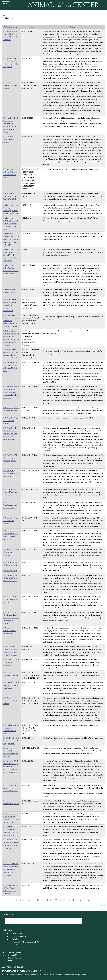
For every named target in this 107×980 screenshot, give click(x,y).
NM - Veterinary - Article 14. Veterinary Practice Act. (11, 411)
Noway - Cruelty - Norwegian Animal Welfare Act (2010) (10, 196)
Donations (16, 945)
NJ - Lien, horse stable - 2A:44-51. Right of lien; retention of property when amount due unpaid (11, 845)
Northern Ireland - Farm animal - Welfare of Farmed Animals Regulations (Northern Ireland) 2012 (11, 255)
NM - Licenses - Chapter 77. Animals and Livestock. (11, 521)
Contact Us (13, 955)
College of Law (36, 975)
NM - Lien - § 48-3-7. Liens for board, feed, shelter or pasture (10, 505)
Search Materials (19, 936)
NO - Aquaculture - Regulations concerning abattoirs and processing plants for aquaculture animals (11, 321)
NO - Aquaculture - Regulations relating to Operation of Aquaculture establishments (11, 305)
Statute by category (11, 27)
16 (51, 900)
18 (60, 900)
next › (82, 900)
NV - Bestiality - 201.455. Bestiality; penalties (10, 139)
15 (47, 900)
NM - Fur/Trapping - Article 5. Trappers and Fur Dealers (11, 599)
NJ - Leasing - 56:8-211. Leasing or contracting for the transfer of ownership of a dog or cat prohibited (11, 869)
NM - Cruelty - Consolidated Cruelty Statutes (10, 701)
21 (73, 900)
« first (19, 900)
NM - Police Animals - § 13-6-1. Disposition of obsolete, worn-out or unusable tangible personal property (11, 434)
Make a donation (15, 958)
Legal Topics (17, 933)
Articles (15, 939)
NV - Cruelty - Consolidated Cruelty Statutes (10, 85)
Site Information (15, 952)
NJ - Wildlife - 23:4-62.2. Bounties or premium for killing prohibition (11, 741)
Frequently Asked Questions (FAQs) (27, 942)
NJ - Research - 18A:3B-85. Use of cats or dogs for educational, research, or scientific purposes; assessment (11, 767)
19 (64, 900)
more (103, 906)
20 (68, 900)
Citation (31, 27)
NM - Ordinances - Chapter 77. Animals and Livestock (10, 492)
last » (89, 900)
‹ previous (27, 900)
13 (38, 900)
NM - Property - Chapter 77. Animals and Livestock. (11, 421)
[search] (40, 921)
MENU (6, 4)
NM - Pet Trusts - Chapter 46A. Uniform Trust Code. (11, 473)
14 (42, 900)
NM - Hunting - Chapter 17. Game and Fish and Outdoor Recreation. (11, 578)
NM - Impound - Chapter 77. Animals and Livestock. (11, 552)
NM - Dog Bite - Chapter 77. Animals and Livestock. (11, 662)
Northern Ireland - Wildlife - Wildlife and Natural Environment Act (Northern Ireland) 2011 (11, 224)
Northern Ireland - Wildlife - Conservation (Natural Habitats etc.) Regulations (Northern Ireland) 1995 (11, 239)
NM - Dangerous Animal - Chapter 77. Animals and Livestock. (11, 685)
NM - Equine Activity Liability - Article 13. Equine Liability (10, 631)
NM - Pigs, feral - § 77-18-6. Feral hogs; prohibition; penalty (10, 458)
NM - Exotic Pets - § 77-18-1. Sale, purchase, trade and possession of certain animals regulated (11, 618)
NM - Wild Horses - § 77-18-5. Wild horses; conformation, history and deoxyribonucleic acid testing (11, 392)
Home (4, 15)
